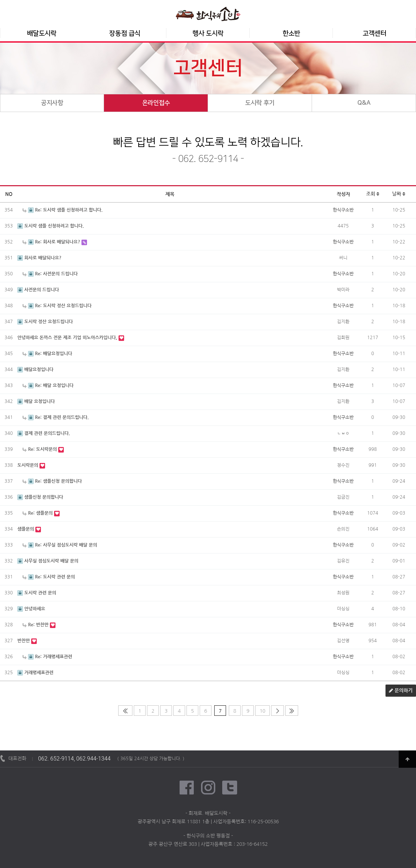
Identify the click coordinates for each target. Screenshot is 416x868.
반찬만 (24, 641)
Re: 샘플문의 (38, 513)
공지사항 (52, 103)
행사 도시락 (208, 33)
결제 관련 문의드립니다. (44, 433)
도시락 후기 (260, 103)
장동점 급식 (125, 33)
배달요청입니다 (35, 369)
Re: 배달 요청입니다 (48, 385)
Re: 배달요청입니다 (47, 354)
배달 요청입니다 (36, 401)
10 (262, 711)
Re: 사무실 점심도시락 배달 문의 (60, 545)
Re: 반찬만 (36, 625)
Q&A (364, 103)
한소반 (291, 33)
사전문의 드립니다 (38, 290)
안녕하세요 (31, 609)
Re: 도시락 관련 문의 (49, 577)
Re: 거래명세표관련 (47, 657)
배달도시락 (42, 33)
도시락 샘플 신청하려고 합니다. (51, 226)
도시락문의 (28, 465)
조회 (373, 194)
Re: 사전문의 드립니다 (50, 274)
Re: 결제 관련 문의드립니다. (56, 417)
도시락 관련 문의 (37, 593)
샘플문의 (26, 529)
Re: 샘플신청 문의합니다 (52, 481)
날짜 (399, 194)
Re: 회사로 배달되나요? (52, 242)
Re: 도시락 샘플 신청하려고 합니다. (63, 210)
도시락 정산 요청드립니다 (45, 322)
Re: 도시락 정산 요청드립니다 (57, 306)
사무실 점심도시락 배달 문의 (48, 561)
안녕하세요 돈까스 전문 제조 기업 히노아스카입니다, (68, 338)
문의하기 (401, 691)
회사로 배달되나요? (39, 258)
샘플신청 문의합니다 (40, 497)
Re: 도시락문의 (40, 449)
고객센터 (374, 33)
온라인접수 (156, 103)
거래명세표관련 (35, 673)
